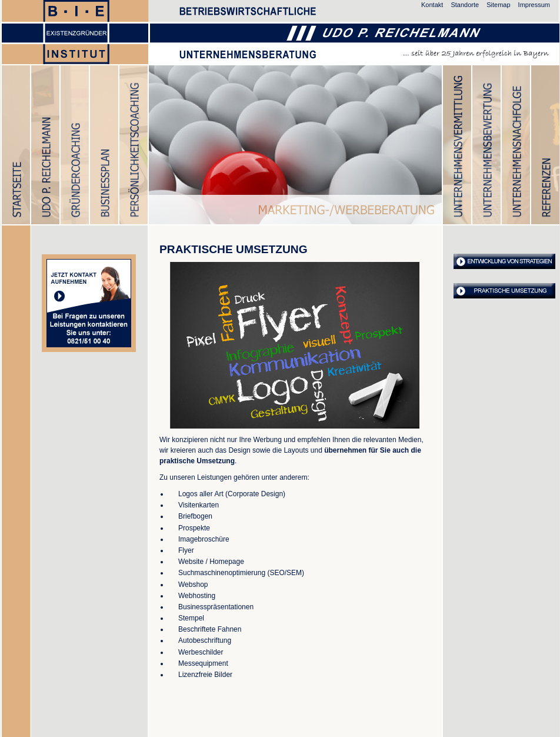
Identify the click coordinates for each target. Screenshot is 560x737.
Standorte (465, 5)
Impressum (534, 5)
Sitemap (498, 5)
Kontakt (432, 5)
